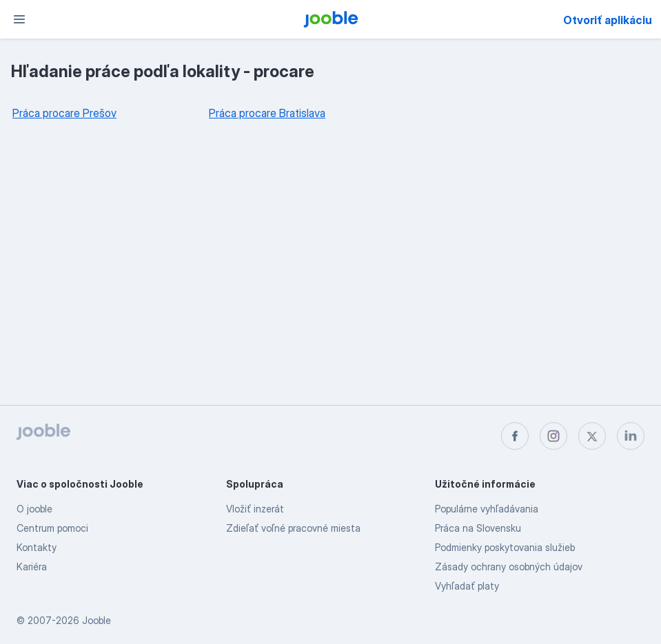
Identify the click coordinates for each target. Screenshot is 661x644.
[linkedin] (631, 436)
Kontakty (37, 547)
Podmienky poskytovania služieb (505, 547)
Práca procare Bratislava (267, 113)
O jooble (34, 509)
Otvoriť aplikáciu (608, 20)
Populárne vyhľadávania (487, 509)
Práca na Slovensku (478, 528)
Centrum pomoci (52, 528)
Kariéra (32, 567)
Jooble (96, 620)
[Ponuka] (19, 19)
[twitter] (592, 436)
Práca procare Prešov (64, 113)
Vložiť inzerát (255, 509)
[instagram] (553, 436)
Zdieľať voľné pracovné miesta (293, 528)
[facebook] (515, 436)
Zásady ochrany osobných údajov (509, 567)
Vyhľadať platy (467, 586)
